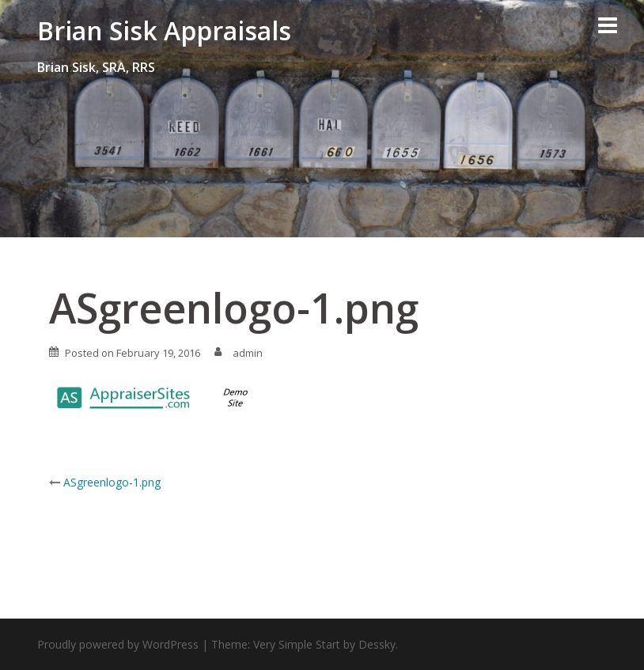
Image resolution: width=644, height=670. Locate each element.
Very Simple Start (297, 644)
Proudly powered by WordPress (118, 644)
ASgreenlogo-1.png (112, 482)
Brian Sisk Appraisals (164, 30)
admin (248, 353)
